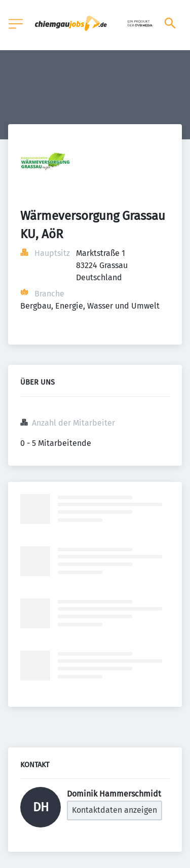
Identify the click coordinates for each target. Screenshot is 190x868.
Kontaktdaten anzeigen (115, 810)
